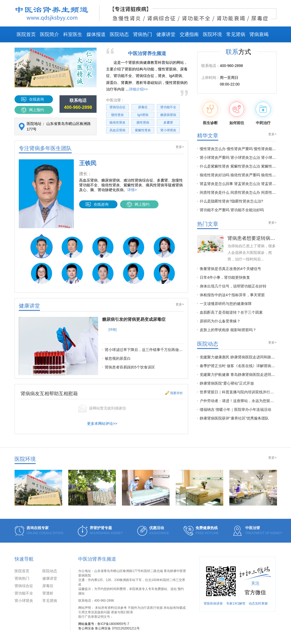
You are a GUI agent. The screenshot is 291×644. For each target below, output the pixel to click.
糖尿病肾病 (168, 115)
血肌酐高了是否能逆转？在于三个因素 (231, 312)
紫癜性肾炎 (143, 130)
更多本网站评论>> (102, 424)
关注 (255, 583)
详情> (132, 190)
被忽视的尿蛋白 (118, 358)
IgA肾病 (143, 115)
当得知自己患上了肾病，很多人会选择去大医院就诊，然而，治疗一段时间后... (252, 253)
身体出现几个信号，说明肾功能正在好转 (233, 286)
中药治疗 (263, 113)
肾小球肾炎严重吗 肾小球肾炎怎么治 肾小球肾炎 (240, 157)
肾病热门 (143, 34)
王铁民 (88, 163)
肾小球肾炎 (168, 130)
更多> (180, 147)
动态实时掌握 (258, 604)
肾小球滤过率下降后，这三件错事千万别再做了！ (145, 350)
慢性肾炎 (117, 115)
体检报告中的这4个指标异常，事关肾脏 (232, 295)
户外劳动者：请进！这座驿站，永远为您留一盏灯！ (242, 401)
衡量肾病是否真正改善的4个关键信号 (230, 269)
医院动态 (119, 34)
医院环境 (212, 34)
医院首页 (26, 34)
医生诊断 (210, 113)
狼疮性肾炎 (117, 123)
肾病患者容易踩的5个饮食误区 (130, 367)
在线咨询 (37, 99)
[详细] (113, 330)
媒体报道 (96, 34)
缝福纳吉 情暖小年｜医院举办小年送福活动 (235, 409)
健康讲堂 (166, 34)
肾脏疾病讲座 (213, 604)
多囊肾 (168, 123)
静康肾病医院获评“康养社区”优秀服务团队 (234, 418)
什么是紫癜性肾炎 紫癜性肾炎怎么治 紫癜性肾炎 (240, 166)
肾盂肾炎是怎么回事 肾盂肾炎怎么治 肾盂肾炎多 (240, 184)
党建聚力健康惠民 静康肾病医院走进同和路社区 (239, 357)
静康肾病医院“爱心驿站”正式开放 (227, 383)
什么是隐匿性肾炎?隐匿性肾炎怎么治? (231, 201)
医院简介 (49, 34)
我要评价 (176, 393)
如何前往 (237, 113)
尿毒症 (143, 107)
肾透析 (48, 593)
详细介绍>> (138, 89)
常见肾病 (236, 34)
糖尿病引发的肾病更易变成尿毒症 (134, 319)
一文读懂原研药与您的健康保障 (226, 304)
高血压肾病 (117, 130)
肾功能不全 (168, 107)
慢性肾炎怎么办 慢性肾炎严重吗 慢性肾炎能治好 (240, 149)
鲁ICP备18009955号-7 (113, 624)
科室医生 (73, 34)
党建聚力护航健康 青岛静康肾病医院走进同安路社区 (243, 375)
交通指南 (189, 34)
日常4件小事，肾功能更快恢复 (225, 277)
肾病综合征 (117, 107)
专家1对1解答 (236, 604)
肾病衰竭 (259, 34)
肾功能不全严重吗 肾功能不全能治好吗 (232, 210)
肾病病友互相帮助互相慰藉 (49, 394)
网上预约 (37, 110)
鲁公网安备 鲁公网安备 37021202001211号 (109, 628)
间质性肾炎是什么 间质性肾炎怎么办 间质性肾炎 (240, 192)
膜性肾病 (143, 123)
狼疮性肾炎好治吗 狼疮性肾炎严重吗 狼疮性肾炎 (240, 175)
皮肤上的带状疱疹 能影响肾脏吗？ (228, 330)
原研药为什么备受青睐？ (220, 321)
